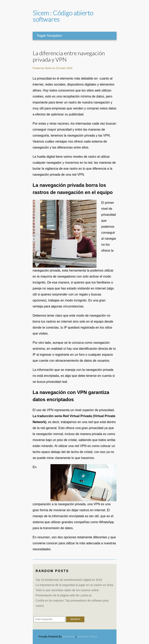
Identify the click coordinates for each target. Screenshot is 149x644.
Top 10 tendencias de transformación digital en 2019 (69, 580)
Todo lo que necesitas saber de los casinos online (67, 590)
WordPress (69, 637)
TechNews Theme (87, 637)
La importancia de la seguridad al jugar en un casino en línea (74, 585)
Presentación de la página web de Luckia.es (64, 595)
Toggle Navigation (49, 36)
